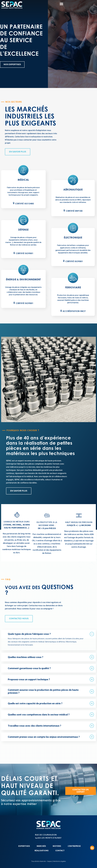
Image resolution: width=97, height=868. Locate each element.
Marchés (41, 846)
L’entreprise (74, 846)
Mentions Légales (59, 861)
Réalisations (42, 851)
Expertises (24, 846)
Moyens (57, 846)
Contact (60, 851)
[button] (61, 4)
